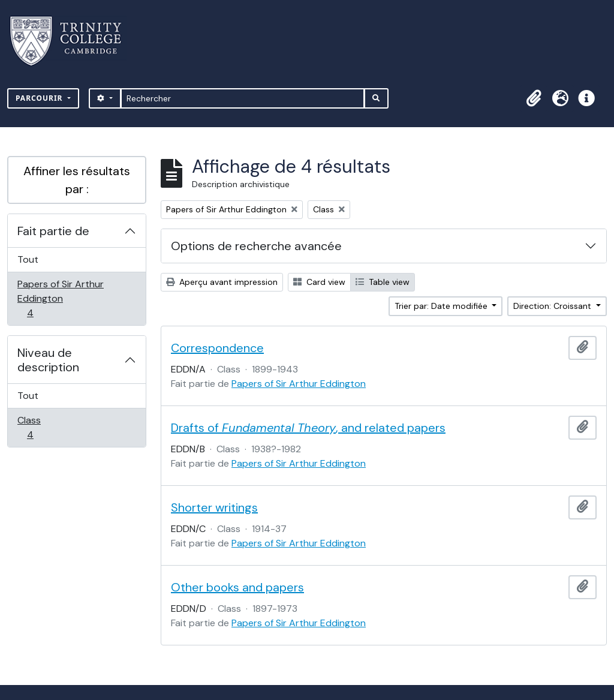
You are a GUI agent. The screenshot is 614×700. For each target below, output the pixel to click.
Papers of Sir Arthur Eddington (60, 298)
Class (43, 427)
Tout (28, 259)
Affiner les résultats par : (77, 180)
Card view (319, 282)
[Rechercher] (243, 98)
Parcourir (40, 98)
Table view (383, 282)
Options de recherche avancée (256, 246)
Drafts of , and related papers (308, 428)
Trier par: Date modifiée (442, 306)
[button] (534, 98)
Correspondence (217, 348)
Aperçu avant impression (222, 282)
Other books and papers (237, 587)
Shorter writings (214, 507)
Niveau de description (48, 360)
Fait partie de (53, 231)
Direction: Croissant (553, 306)
